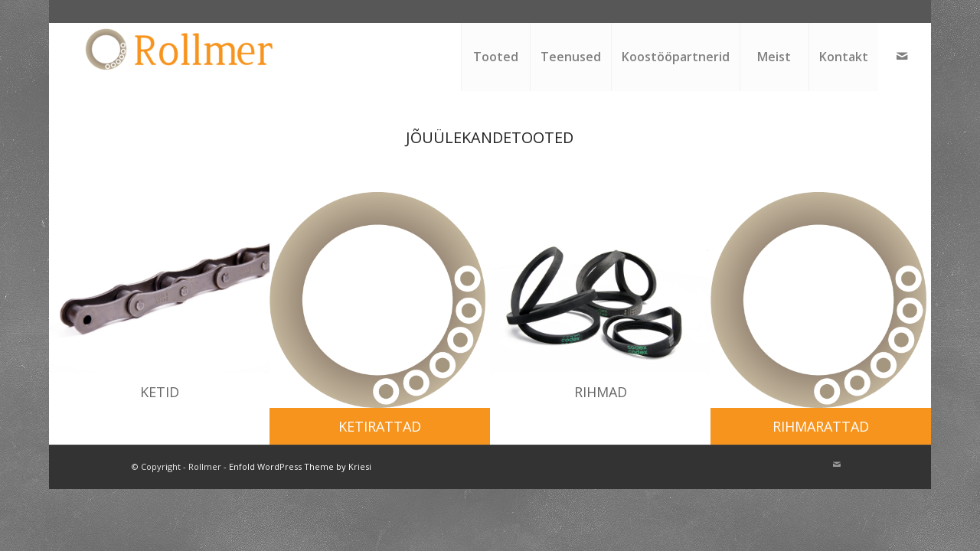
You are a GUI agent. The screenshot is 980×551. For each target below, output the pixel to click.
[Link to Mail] (902, 56)
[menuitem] (495, 57)
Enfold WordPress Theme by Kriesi (300, 466)
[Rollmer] (181, 57)
